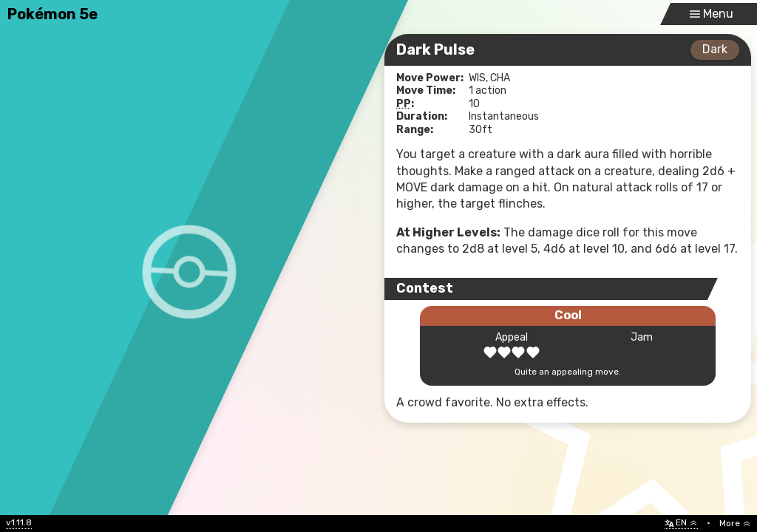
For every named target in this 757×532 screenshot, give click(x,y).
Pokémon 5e (52, 14)
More (735, 523)
